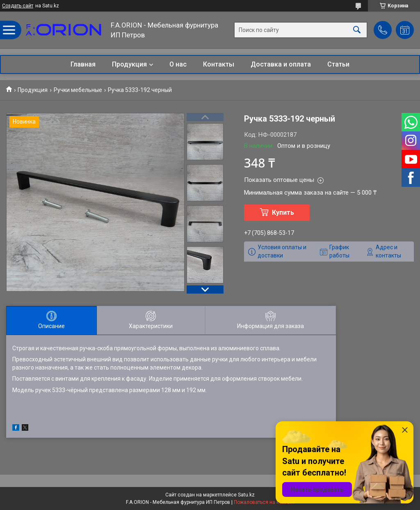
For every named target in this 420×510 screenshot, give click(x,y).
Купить (283, 212)
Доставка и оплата (281, 64)
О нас (178, 64)
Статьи (338, 64)
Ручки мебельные (78, 90)
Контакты (219, 64)
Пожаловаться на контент (264, 502)
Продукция (129, 64)
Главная (83, 64)
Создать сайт (18, 6)
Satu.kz (246, 495)
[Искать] (357, 30)
